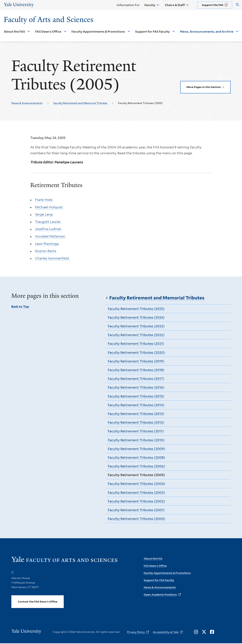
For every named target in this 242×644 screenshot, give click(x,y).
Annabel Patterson (50, 236)
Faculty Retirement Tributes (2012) (136, 422)
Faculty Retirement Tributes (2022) (136, 335)
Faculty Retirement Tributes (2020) (136, 352)
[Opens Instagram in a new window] (196, 632)
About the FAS (14, 32)
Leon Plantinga (47, 244)
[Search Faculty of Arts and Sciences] (237, 5)
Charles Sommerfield (53, 258)
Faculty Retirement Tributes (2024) (136, 317)
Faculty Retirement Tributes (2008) (136, 457)
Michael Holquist (49, 207)
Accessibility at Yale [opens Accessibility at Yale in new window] (166, 632)
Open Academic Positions (160, 595)
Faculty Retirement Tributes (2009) (136, 449)
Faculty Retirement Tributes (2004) (136, 484)
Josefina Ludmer (49, 229)
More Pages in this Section (204, 87)
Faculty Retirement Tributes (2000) (137, 519)
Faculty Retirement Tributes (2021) (136, 344)
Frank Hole (44, 200)
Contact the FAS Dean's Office (38, 602)
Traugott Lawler (48, 222)
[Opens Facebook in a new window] (212, 632)
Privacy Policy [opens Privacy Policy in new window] (136, 632)
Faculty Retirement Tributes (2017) (136, 379)
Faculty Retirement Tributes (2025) (136, 309)
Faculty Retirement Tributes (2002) (136, 501)
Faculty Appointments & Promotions (98, 32)
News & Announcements (27, 103)
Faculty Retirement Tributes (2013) (136, 414)
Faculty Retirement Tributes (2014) (136, 405)
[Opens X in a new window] (204, 632)
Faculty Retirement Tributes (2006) (136, 466)
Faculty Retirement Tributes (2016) (136, 387)
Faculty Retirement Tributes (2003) (136, 492)
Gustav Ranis (46, 251)
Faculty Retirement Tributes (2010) (136, 440)
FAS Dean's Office (48, 32)
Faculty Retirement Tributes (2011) (136, 431)
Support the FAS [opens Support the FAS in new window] (213, 5)
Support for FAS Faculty (152, 32)
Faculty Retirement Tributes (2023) (136, 326)
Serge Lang (44, 214)
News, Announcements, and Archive (207, 32)
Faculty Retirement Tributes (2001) (136, 510)
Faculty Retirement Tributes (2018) (136, 370)
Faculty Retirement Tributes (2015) (136, 396)
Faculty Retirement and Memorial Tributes (80, 103)
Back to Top (20, 307)
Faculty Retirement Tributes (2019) (136, 361)
